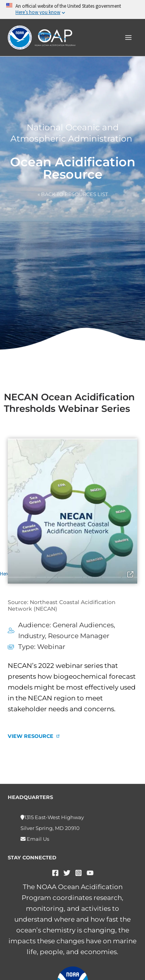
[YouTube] (90, 873)
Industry (32, 636)
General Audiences (83, 625)
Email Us (37, 839)
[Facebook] (55, 873)
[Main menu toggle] (129, 38)
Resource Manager (79, 636)
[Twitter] (67, 873)
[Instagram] (78, 873)
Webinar (51, 647)
